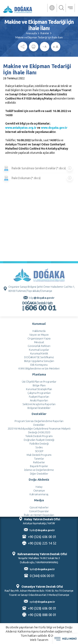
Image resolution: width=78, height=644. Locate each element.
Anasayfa (31, 33)
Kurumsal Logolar (39, 447)
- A (44, 47)
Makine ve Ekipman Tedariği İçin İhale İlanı (39, 38)
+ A (55, 47)
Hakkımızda (39, 428)
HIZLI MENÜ (66, 639)
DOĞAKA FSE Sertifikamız (39, 454)
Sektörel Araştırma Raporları (39, 501)
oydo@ (42, 602)
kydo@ (42, 569)
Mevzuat (39, 439)
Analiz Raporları (39, 498)
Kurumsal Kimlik (39, 451)
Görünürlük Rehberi (39, 443)
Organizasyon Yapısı (39, 436)
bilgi (41, 395)
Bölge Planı (39, 483)
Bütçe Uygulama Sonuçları (39, 458)
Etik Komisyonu (39, 462)
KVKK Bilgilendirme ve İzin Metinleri (39, 466)
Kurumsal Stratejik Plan (39, 486)
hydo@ (42, 530)
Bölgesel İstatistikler (39, 505)
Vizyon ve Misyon (39, 432)
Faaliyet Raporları (39, 494)
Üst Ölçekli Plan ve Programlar (39, 479)
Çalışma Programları (39, 490)
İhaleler (45, 33)
